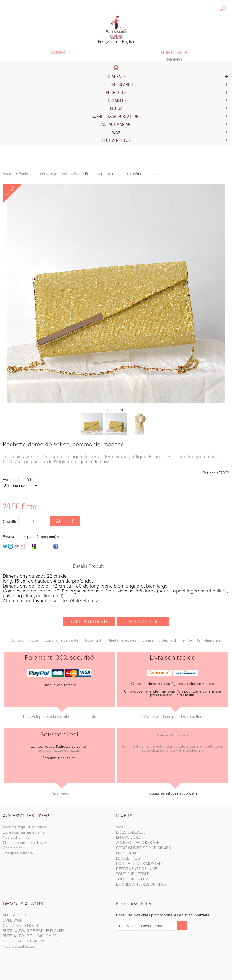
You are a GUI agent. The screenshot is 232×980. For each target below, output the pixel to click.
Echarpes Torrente (18, 853)
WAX (120, 827)
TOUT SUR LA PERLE (134, 879)
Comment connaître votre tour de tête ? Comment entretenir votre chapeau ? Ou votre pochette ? (172, 749)
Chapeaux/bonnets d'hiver (25, 843)
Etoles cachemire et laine (24, 832)
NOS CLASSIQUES (18, 947)
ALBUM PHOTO (16, 915)
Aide (34, 640)
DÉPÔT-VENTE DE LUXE (137, 869)
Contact (17, 640)
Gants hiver (12, 848)
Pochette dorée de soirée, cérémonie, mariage (63, 445)
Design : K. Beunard (159, 640)
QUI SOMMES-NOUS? (21, 926)
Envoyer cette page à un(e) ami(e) (31, 537)
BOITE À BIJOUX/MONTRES (140, 864)
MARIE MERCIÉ (128, 853)
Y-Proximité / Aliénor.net (202, 640)
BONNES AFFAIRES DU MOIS (141, 885)
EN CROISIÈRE (128, 838)
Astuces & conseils (172, 735)
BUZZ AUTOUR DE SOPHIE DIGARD (33, 931)
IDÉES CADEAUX (130, 832)
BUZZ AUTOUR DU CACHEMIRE (30, 936)
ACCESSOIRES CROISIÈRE (138, 843)
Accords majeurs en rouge (25, 827)
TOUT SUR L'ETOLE (133, 874)
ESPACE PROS (128, 858)
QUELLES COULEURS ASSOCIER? (31, 941)
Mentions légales (122, 640)
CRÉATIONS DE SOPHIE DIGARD (144, 848)
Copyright (93, 640)
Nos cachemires (16, 838)
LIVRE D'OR (12, 920)
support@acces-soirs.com (59, 750)
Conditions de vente (61, 640)
